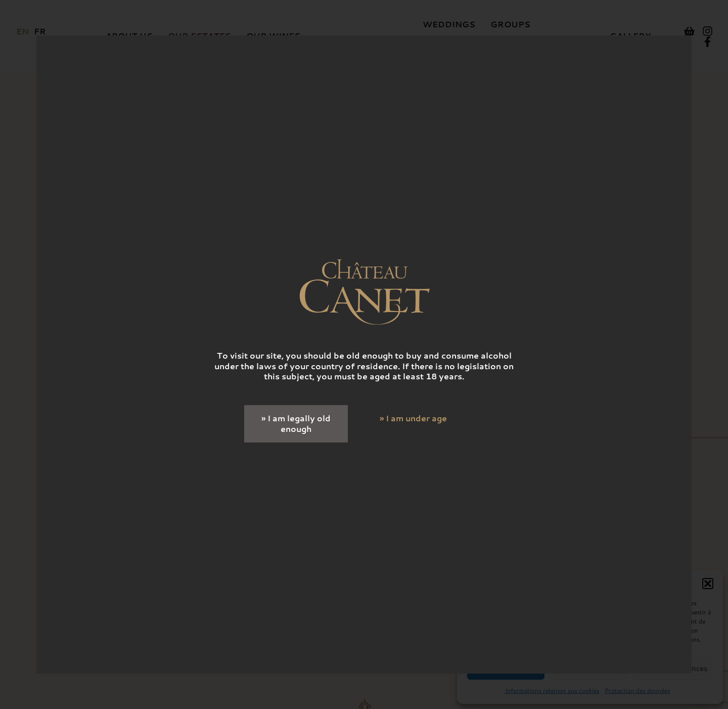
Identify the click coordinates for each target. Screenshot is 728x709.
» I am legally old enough (296, 423)
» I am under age (413, 418)
